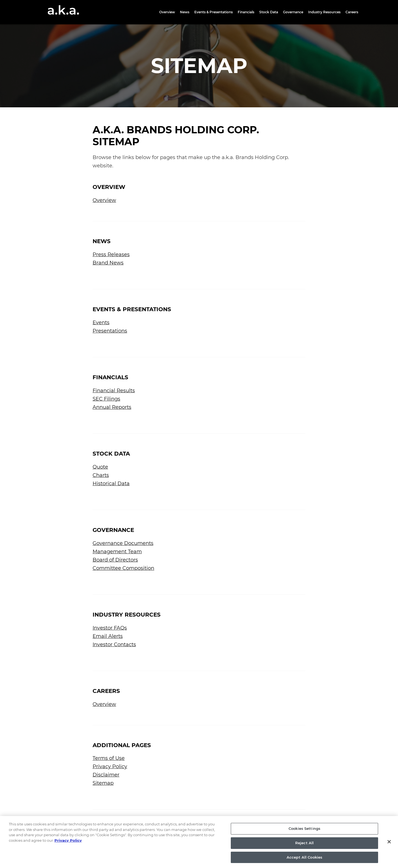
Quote (100, 467)
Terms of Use (109, 758)
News (185, 12)
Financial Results (114, 391)
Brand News (108, 263)
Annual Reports (112, 407)
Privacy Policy (110, 766)
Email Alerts (108, 636)
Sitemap (103, 783)
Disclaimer (106, 775)
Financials (246, 12)
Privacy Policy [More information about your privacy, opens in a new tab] (68, 847)
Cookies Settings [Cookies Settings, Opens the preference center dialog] (304, 835)
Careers (352, 12)
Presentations (110, 331)
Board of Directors (115, 560)
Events (101, 323)
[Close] (389, 848)
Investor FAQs (110, 628)
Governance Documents (123, 543)
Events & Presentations (214, 12)
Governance (293, 12)
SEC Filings (106, 399)
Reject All (304, 849)
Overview (167, 12)
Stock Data (269, 12)
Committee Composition (123, 568)
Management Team (117, 552)
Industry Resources (324, 12)
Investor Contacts (114, 644)
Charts (101, 475)
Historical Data (111, 484)
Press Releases (111, 254)
